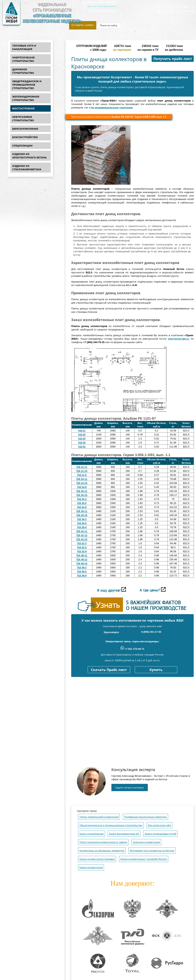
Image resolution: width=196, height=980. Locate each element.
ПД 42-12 (82, 535)
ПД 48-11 (82, 555)
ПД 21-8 (82, 475)
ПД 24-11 (82, 479)
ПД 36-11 (82, 511)
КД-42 (82, 447)
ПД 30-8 (82, 507)
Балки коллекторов (91, 867)
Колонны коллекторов (146, 842)
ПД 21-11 (82, 467)
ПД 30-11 (82, 491)
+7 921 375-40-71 (175, 7)
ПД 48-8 (82, 576)
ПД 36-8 (82, 527)
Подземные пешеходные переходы (145, 817)
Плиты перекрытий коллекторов (99, 817)
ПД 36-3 (82, 519)
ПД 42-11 (82, 531)
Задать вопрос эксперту (130, 788)
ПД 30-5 (82, 503)
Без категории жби (159, 825)
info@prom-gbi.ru (102, 10)
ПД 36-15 (82, 515)
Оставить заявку (83, 25)
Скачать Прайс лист (109, 670)
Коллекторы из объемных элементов (102, 851)
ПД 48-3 (82, 567)
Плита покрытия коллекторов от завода (103, 842)
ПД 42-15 (82, 539)
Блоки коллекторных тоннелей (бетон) (144, 859)
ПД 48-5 (82, 572)
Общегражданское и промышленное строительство (111, 825)
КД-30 (82, 439)
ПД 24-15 (82, 483)
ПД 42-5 (82, 547)
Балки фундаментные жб (124, 834)
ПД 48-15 (82, 563)
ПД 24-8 (82, 487)
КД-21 (82, 431)
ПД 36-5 (82, 523)
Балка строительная (91, 834)
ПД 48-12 (82, 559)
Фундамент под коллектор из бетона (152, 851)
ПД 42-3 (82, 543)
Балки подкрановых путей (160, 834)
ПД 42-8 (82, 551)
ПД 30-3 (82, 499)
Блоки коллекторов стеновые (97, 859)
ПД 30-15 (82, 495)
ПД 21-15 (82, 471)
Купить (156, 670)
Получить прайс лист (173, 59)
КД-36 (82, 443)
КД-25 (82, 435)
